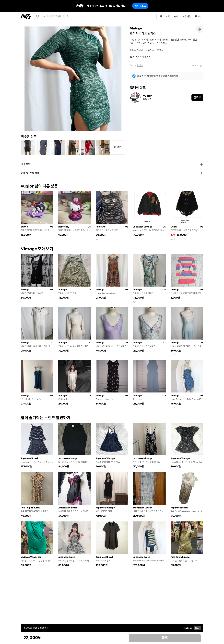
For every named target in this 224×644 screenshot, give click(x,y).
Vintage (136, 28)
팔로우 (197, 97)
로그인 (198, 16)
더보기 (118, 147)
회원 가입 (187, 16)
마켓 (168, 16)
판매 (176, 16)
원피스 (140, 65)
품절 (165, 638)
